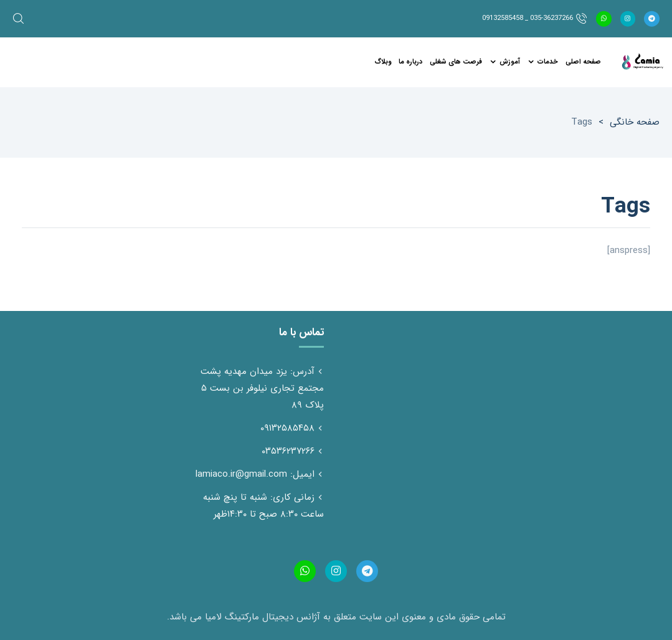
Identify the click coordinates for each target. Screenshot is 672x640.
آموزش (510, 62)
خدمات (548, 62)
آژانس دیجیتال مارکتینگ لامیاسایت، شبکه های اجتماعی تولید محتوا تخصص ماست (642, 62)
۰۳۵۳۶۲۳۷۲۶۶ (288, 451)
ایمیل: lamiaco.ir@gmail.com (255, 474)
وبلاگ (383, 62)
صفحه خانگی (635, 122)
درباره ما (410, 62)
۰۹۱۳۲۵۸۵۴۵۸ (287, 428)
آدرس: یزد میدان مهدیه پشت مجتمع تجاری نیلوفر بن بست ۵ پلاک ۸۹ (262, 388)
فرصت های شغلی (456, 62)
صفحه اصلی (583, 62)
